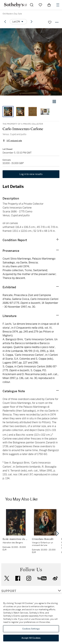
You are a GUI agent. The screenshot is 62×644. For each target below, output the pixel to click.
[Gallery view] (54, 102)
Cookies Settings (31, 629)
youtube (42, 578)
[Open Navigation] (58, 5)
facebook (18, 578)
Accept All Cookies (31, 638)
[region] (31, 619)
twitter (7, 578)
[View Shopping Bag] (49, 5)
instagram (29, 578)
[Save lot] (50, 22)
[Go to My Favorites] (40, 5)
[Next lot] (31, 22)
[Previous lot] (5, 22)
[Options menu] (18, 22)
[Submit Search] (32, 5)
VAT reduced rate (14, 141)
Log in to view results (31, 174)
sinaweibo (55, 578)
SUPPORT (9, 591)
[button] (31, 62)
